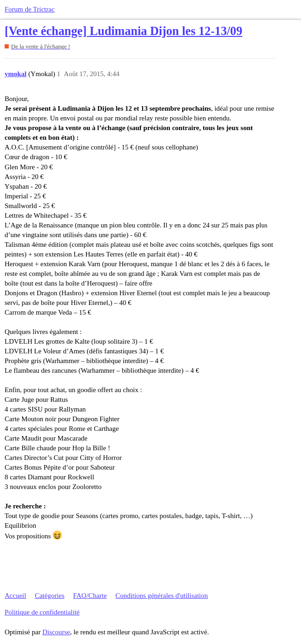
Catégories (49, 596)
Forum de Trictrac (30, 9)
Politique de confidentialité (42, 612)
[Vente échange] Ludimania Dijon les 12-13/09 (123, 31)
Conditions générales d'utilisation (162, 596)
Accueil (15, 596)
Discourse (56, 632)
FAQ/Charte (90, 596)
